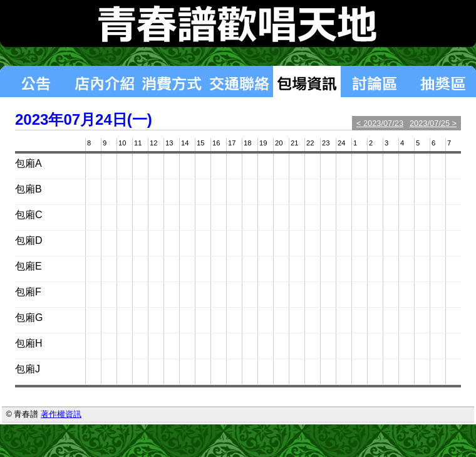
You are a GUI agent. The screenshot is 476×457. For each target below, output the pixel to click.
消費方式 (172, 81)
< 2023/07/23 (380, 123)
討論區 (375, 81)
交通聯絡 (239, 81)
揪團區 (442, 81)
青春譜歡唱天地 (238, 24)
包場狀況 (307, 81)
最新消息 (35, 81)
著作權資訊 (61, 414)
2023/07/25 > (433, 123)
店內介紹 (104, 81)
